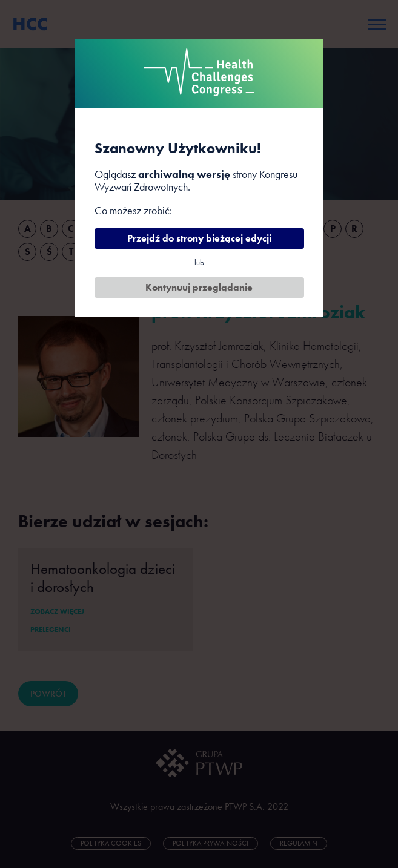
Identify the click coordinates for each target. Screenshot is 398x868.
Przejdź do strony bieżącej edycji (199, 238)
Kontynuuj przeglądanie (199, 287)
